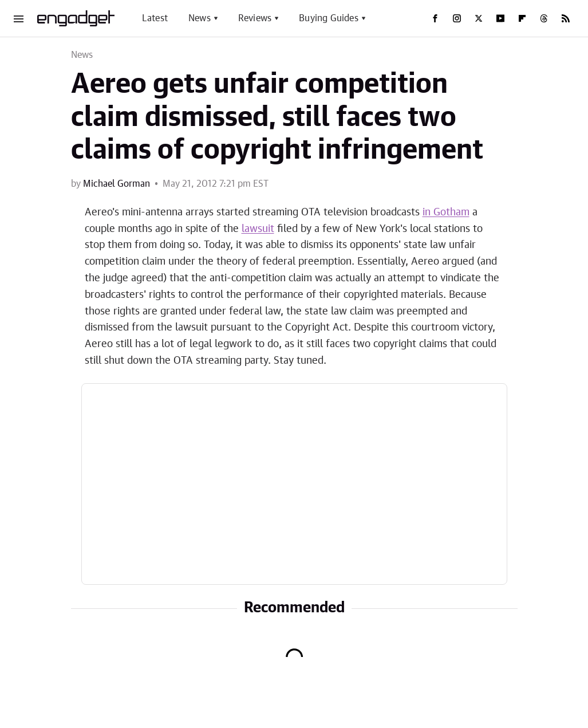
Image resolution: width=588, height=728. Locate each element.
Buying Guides (329, 18)
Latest (155, 18)
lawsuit (258, 229)
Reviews (255, 18)
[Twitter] (479, 18)
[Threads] (544, 18)
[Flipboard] (522, 18)
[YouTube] (500, 18)
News (200, 18)
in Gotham (446, 213)
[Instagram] (457, 18)
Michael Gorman (117, 184)
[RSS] (566, 18)
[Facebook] (435, 18)
